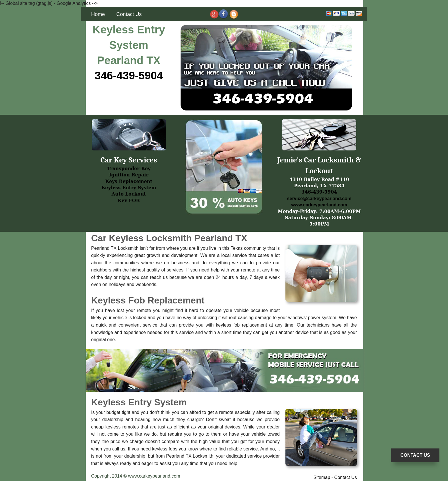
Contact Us (129, 14)
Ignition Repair (129, 175)
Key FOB (129, 201)
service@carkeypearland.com (319, 199)
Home (98, 14)
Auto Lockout (129, 194)
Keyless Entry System (129, 188)
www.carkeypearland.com (319, 205)
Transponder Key (129, 169)
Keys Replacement (129, 181)
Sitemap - (324, 477)
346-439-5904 (129, 76)
